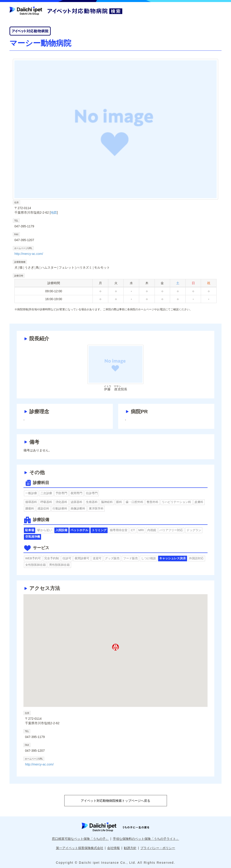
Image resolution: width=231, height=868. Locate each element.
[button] (115, 647)
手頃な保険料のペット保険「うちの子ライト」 (146, 839)
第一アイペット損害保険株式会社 (80, 848)
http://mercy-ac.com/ (29, 254)
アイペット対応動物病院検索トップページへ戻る (115, 801)
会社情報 (113, 848)
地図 (54, 212)
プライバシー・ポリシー (158, 848)
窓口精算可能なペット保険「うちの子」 (80, 839)
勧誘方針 (130, 848)
